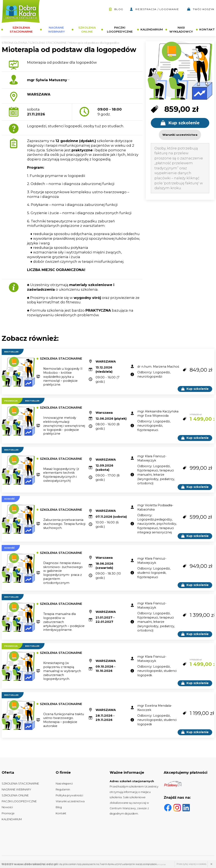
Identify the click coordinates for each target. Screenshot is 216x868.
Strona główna (14, 43)
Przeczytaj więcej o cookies (191, 864)
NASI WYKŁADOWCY (181, 29)
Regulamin (63, 789)
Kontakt (61, 813)
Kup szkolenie (180, 123)
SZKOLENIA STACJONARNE (21, 29)
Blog (116, 9)
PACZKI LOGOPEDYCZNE (120, 29)
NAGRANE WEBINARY (56, 29)
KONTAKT (207, 29)
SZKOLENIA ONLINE (87, 29)
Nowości (7, 807)
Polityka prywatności (69, 795)
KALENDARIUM (152, 29)
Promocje (8, 813)
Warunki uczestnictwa (70, 801)
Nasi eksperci (64, 784)
